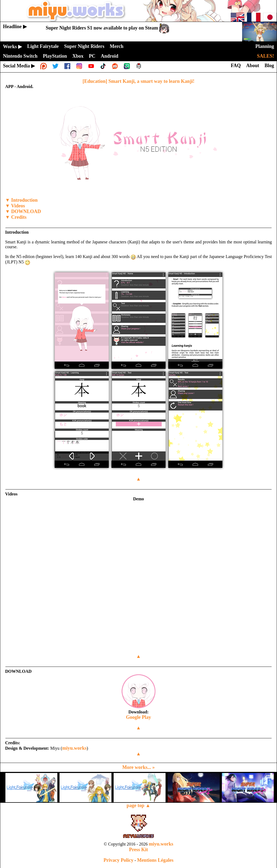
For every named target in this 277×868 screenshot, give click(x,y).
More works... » (138, 767)
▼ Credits (16, 217)
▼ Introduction (21, 200)
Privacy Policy (118, 860)
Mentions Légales (155, 860)
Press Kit (138, 850)
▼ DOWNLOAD (23, 211)
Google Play (139, 717)
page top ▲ (138, 805)
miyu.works (75, 748)
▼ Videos (15, 206)
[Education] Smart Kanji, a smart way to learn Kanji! (138, 81)
